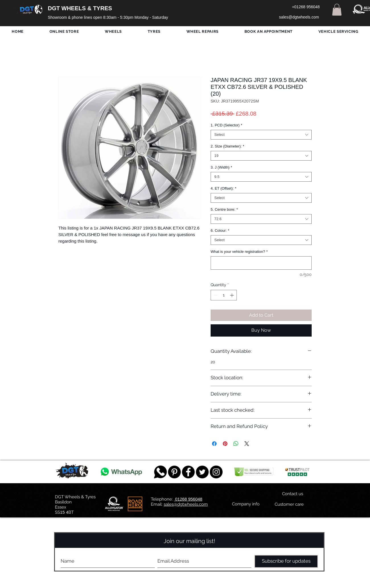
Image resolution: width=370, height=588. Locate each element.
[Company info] (246, 504)
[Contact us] (293, 494)
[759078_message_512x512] (160, 472)
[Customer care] (289, 505)
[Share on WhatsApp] (236, 444)
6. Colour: (220, 231)
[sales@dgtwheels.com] (299, 17)
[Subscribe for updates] (286, 561)
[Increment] (232, 295)
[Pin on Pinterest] (225, 444)
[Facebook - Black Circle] (188, 472)
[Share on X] (247, 444)
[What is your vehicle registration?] (261, 263)
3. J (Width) (221, 167)
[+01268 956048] (306, 7)
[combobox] (261, 135)
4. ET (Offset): (223, 188)
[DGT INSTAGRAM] (216, 472)
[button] (337, 10)
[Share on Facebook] (214, 444)
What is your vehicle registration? (239, 252)
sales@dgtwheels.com (186, 504)
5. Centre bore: (224, 209)
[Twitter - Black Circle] (202, 472)
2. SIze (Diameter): (227, 146)
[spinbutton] (224, 295)
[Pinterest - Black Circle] (174, 472)
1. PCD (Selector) (226, 125)
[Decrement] (215, 295)
